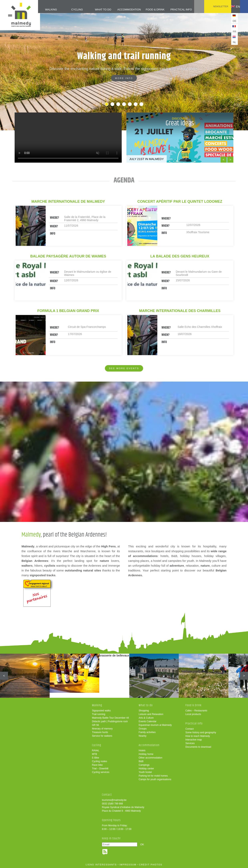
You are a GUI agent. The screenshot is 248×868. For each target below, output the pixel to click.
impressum (128, 865)
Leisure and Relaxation (151, 714)
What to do (96, 10)
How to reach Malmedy (198, 736)
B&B (141, 761)
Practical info (175, 10)
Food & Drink (149, 10)
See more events (124, 368)
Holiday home (146, 754)
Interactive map (194, 740)
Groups (143, 729)
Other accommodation (151, 758)
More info (124, 78)
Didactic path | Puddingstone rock (110, 721)
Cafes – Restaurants (196, 711)
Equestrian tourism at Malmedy (155, 725)
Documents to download (198, 747)
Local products (193, 714)
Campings (144, 765)
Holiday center (146, 769)
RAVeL (96, 751)
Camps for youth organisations (155, 779)
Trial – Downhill (100, 769)
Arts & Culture (146, 718)
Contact (189, 729)
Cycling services (101, 772)
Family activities (147, 732)
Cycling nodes (100, 761)
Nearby (143, 736)
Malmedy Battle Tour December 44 (111, 718)
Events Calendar (148, 721)
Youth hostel (145, 772)
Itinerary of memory (102, 729)
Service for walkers (102, 736)
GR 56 (96, 725)
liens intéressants (101, 865)
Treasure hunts (100, 732)
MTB (95, 754)
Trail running (99, 714)
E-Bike (96, 758)
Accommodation (122, 10)
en (233, 7)
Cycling (70, 10)
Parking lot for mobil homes (153, 776)
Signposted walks (101, 711)
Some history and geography (201, 732)
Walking (44, 10)
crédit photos (151, 865)
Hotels (142, 751)
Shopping (144, 711)
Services (190, 743)
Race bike (97, 765)
